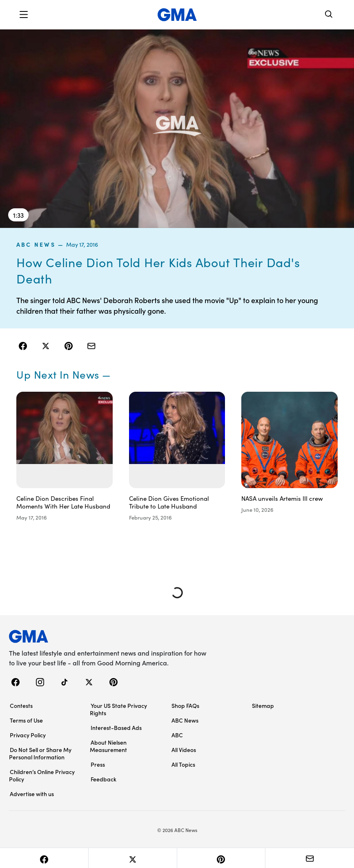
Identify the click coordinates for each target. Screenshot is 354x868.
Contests (21, 705)
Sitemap (263, 705)
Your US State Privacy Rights (118, 709)
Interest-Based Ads (116, 727)
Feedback (104, 779)
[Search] (329, 15)
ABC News (36, 244)
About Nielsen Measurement (108, 746)
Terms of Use (26, 720)
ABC (177, 735)
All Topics (183, 764)
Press (98, 764)
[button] (24, 15)
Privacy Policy (28, 735)
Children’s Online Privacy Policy (42, 775)
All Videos (184, 750)
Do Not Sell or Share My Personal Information (40, 753)
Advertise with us (32, 794)
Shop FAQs (185, 705)
